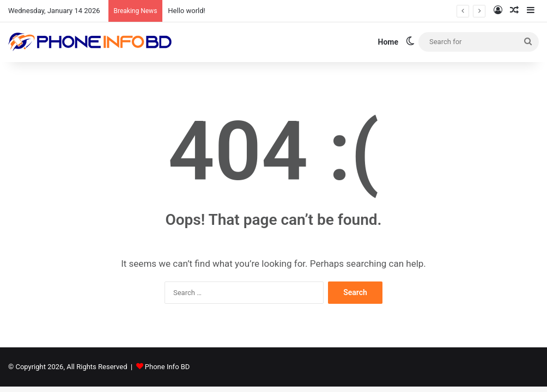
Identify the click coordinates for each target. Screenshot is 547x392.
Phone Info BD (168, 367)
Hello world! (187, 11)
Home (388, 42)
